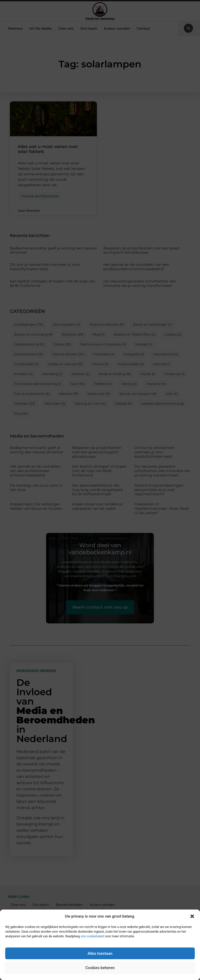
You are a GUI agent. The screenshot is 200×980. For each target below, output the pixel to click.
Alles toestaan (100, 953)
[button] (192, 916)
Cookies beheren (100, 968)
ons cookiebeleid (92, 936)
